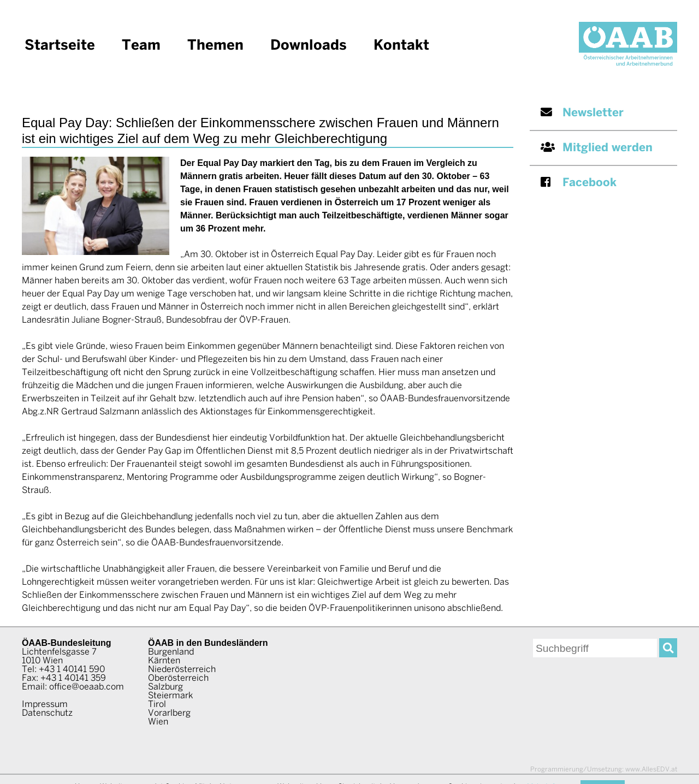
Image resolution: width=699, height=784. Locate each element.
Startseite (60, 46)
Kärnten (164, 661)
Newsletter (582, 113)
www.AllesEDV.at (604, 770)
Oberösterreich (178, 678)
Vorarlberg (169, 713)
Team (141, 46)
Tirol (157, 705)
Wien (158, 722)
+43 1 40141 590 (72, 670)
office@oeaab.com (87, 687)
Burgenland (171, 652)
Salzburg (165, 687)
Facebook (579, 183)
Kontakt (401, 46)
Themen (215, 46)
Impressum (45, 705)
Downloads (309, 46)
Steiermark (170, 696)
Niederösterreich (182, 670)
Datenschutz (47, 713)
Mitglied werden (597, 148)
